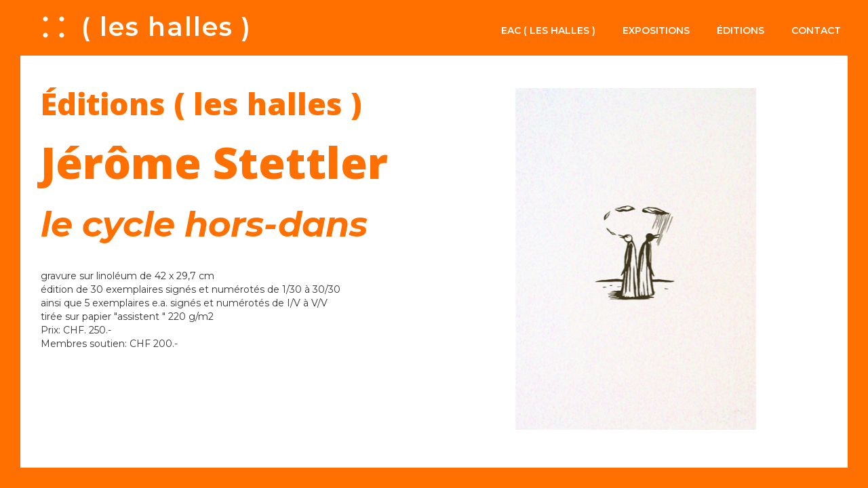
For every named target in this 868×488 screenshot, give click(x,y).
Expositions (656, 30)
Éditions (741, 30)
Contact (816, 30)
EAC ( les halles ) (548, 30)
